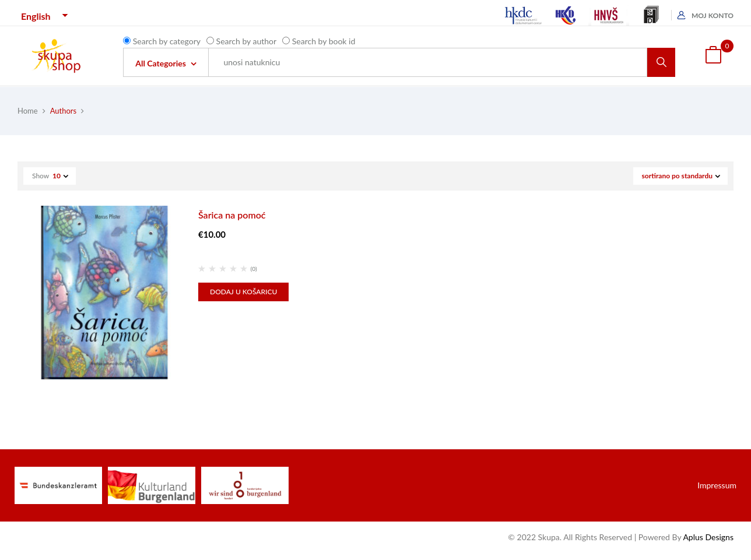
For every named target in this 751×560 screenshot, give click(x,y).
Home (28, 111)
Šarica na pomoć (232, 215)
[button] (713, 56)
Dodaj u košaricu (243, 292)
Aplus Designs (708, 537)
